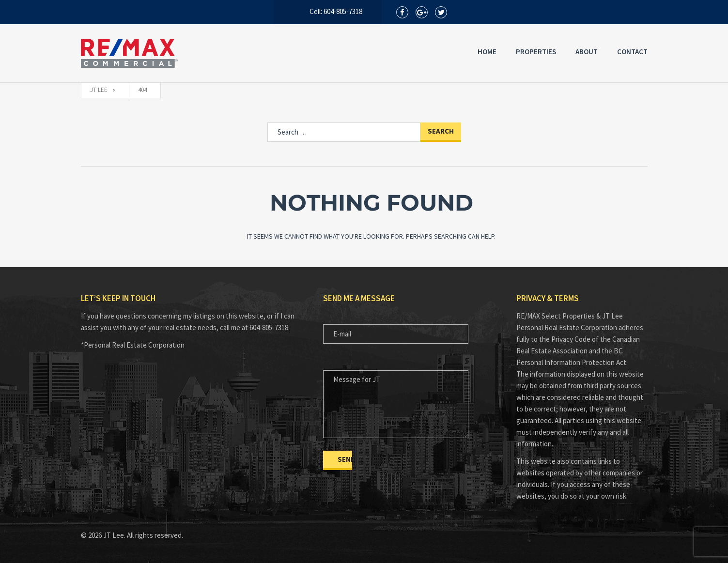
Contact (632, 52)
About (587, 52)
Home (487, 52)
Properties (536, 52)
